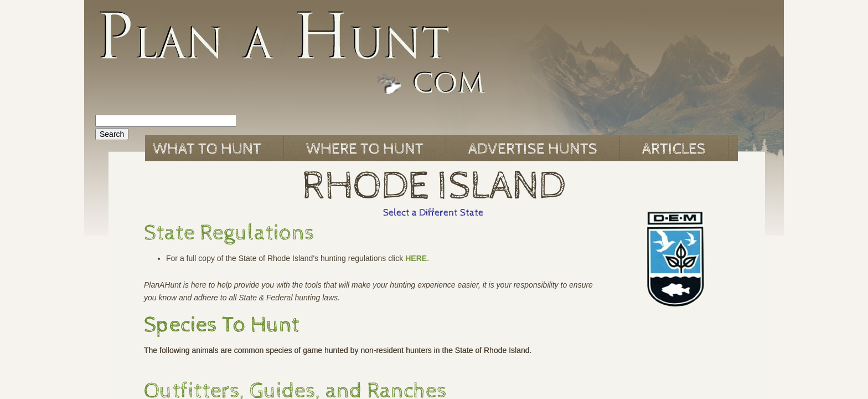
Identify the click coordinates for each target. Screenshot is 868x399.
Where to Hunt (365, 149)
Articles (674, 149)
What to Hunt (207, 149)
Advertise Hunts (533, 149)
